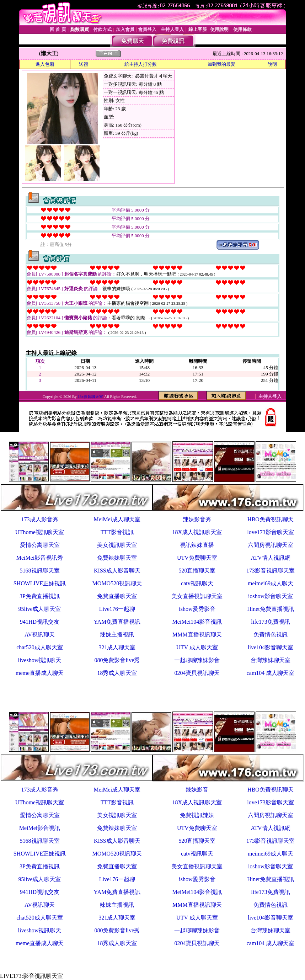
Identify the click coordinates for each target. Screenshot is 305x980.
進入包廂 (45, 64)
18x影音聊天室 (91, 396)
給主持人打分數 (141, 64)
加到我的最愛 (221, 64)
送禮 (84, 64)
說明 (272, 64)
